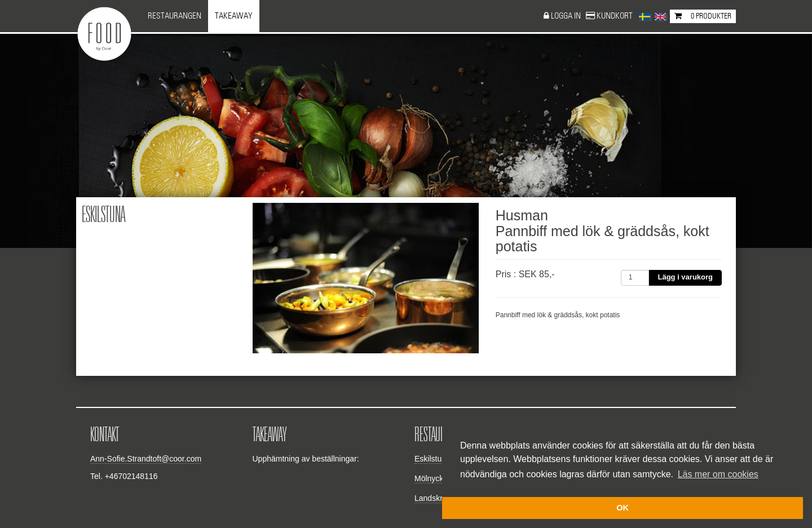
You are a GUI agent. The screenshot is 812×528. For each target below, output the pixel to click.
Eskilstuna (433, 459)
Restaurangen (175, 16)
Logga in (567, 16)
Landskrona (435, 498)
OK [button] (623, 508)
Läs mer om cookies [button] (718, 474)
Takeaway (234, 16)
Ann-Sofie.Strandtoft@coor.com (146, 459)
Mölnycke (431, 478)
